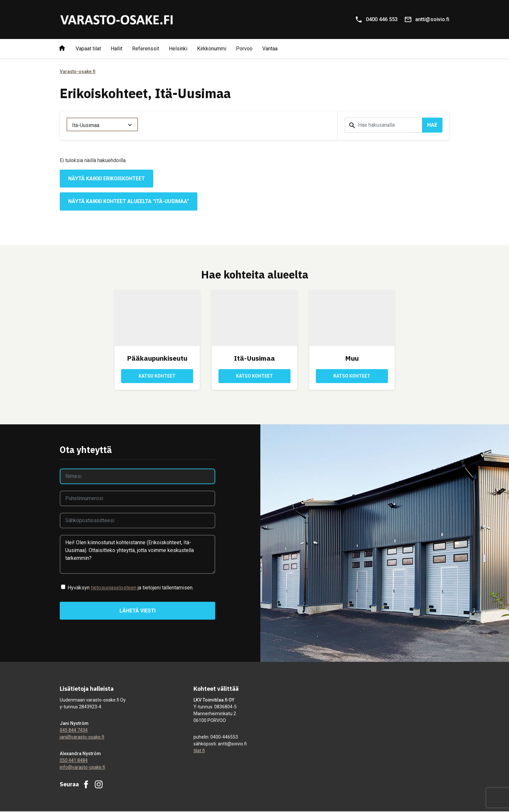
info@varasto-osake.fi (82, 768)
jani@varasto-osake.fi (82, 738)
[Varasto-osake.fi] (117, 19)
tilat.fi (199, 751)
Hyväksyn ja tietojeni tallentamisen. (130, 588)
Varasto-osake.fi (78, 71)
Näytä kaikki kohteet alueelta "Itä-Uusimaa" (130, 202)
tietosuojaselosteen (114, 588)
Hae (432, 125)
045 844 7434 (74, 731)
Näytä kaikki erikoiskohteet (107, 179)
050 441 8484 (74, 761)
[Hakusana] (384, 125)
